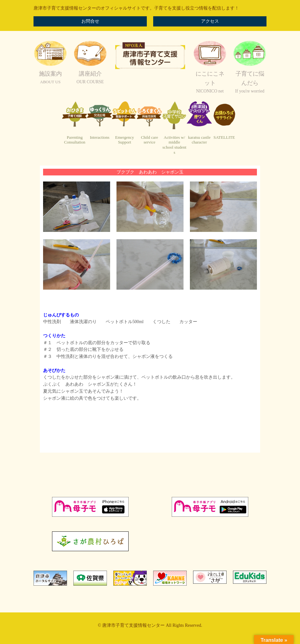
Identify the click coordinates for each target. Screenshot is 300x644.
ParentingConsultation (75, 140)
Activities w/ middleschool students (174, 145)
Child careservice (149, 140)
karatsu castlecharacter (199, 140)
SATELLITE (224, 137)
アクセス (210, 21)
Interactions (99, 137)
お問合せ (90, 21)
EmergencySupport (125, 140)
